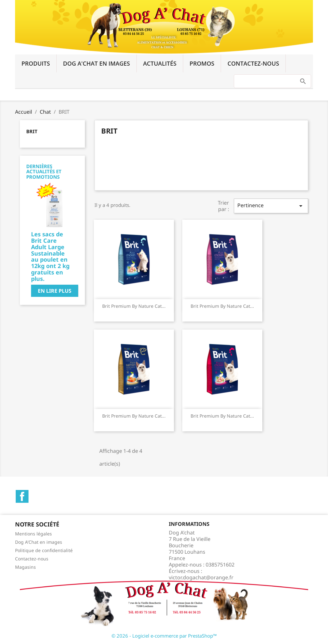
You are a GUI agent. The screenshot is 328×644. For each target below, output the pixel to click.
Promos (202, 63)
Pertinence (271, 206)
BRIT (32, 131)
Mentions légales (33, 534)
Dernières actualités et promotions (44, 171)
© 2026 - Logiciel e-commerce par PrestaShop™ (164, 636)
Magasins (25, 567)
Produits (36, 63)
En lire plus (55, 291)
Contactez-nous (253, 63)
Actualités (160, 63)
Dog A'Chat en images (97, 63)
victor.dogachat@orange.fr (201, 577)
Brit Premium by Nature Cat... (134, 306)
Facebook (22, 496)
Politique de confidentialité (44, 550)
